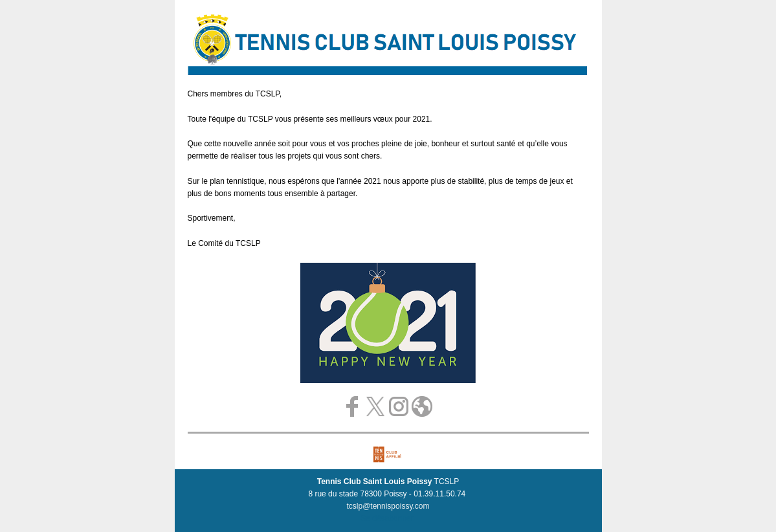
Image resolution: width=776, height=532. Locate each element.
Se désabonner (387, 518)
